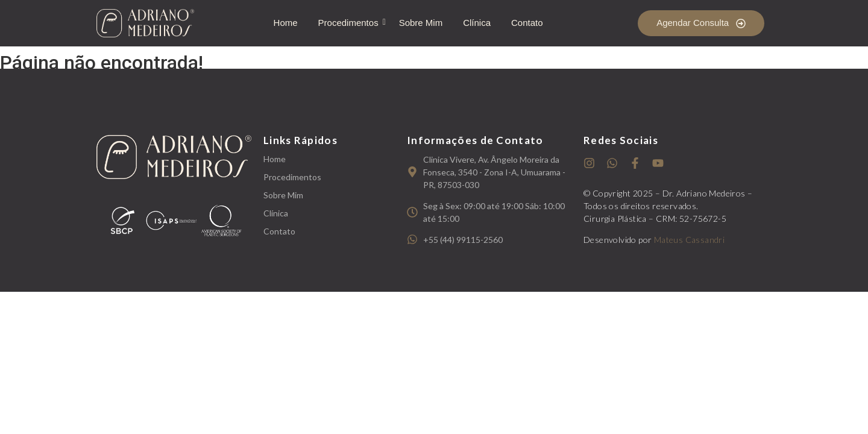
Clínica (477, 23)
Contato (527, 23)
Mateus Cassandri (689, 240)
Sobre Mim (421, 23)
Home (286, 23)
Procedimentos (351, 23)
